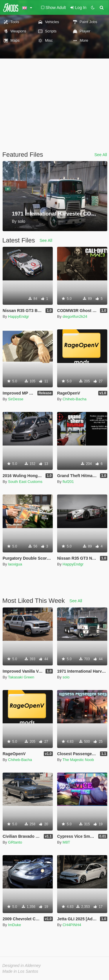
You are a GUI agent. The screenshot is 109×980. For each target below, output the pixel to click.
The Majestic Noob (78, 760)
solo (66, 677)
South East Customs (25, 482)
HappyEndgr (19, 316)
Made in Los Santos (20, 971)
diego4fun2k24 (75, 316)
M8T (66, 842)
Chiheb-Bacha (75, 399)
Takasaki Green (21, 677)
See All (101, 155)
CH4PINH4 (72, 925)
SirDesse (16, 399)
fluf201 (68, 482)
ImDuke (15, 925)
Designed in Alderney (22, 966)
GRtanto (15, 842)
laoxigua (15, 564)
